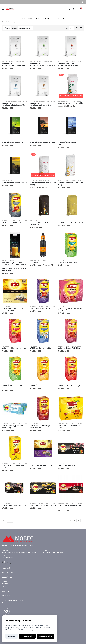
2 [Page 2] (74, 521)
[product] (15, 46)
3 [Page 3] (78, 521)
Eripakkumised (62, 101)
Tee (19, 221)
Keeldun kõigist (27, 636)
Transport (5, 603)
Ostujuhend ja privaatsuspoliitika (13, 600)
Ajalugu (4, 581)
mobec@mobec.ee (8, 557)
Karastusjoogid (35, 260)
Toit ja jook (25, 61)
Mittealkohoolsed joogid (13, 61)
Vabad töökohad (7, 572)
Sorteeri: (15, 28)
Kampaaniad (6, 595)
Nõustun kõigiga (45, 636)
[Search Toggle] (69, 9)
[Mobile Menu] (4, 9)
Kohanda (12, 636)
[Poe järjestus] (25, 28)
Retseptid (5, 598)
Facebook (4, 562)
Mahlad (4, 260)
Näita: (66, 28)
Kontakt (5, 586)
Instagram (9, 562)
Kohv (4, 61)
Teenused (5, 584)
